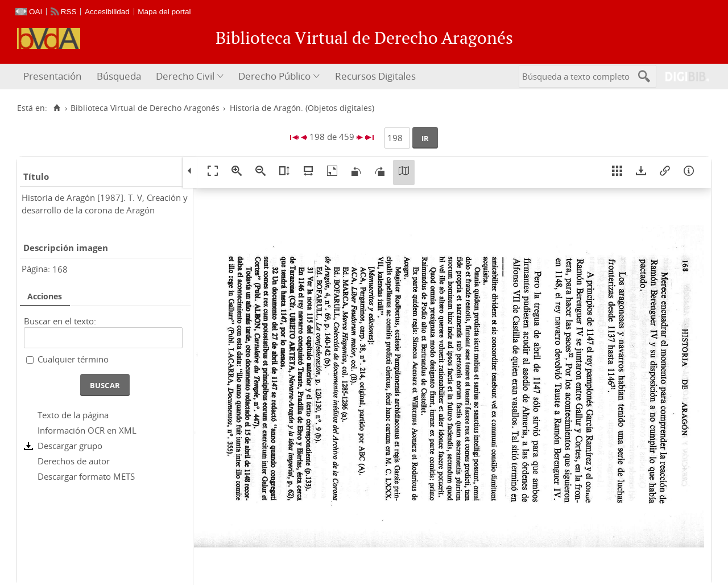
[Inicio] (57, 108)
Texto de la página (73, 415)
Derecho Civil (185, 76)
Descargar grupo (70, 446)
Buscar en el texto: (60, 321)
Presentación (52, 76)
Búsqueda (119, 76)
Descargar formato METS (86, 476)
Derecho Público (274, 76)
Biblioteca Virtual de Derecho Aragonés (145, 108)
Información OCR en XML (87, 430)
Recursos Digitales (375, 76)
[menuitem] (54, 77)
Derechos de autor (74, 461)
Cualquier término (73, 359)
